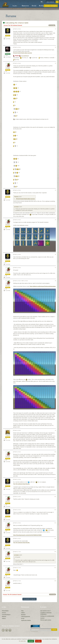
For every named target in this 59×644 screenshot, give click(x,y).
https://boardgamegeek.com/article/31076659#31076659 (27, 535)
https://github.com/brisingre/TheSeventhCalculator (43, 286)
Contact (42, 618)
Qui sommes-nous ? (46, 611)
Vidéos (23, 613)
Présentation (5, 611)
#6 (55, 254)
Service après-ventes (46, 620)
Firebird (8, 52)
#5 (55, 220)
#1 (55, 29)
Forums (34, 6)
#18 (55, 581)
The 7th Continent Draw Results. (21, 484)
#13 (55, 510)
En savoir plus (23, 641)
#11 (55, 479)
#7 (55, 268)
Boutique (42, 6)
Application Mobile (26, 620)
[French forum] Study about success (23, 53)
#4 (55, 190)
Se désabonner (34, 632)
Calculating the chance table (16, 23)
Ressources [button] (25, 6)
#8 (55, 281)
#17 (55, 568)
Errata (23, 618)
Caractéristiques (6, 615)
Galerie (4, 618)
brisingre (8, 68)
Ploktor (8, 435)
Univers (4, 613)
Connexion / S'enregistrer (51, 6)
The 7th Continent (13, 25)
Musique (23, 615)
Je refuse (38, 641)
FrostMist (8, 557)
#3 (55, 63)
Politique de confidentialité (47, 616)
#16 (55, 552)
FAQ (22, 611)
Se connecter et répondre (29, 599)
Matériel (4, 617)
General (20, 25)
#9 (55, 430)
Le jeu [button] (15, 6)
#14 (55, 523)
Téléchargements (26, 617)
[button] (42, 2)
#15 (55, 538)
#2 (55, 47)
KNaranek (8, 34)
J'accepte (31, 641)
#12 (55, 497)
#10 (55, 452)
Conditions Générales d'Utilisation (46, 613)
